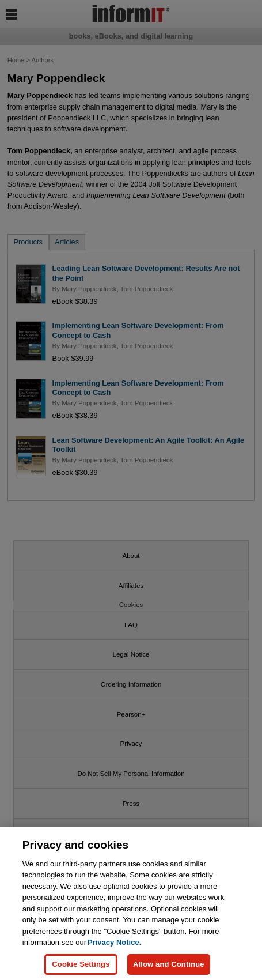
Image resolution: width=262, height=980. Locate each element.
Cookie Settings (81, 968)
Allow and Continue (169, 968)
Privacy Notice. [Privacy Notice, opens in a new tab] (114, 947)
